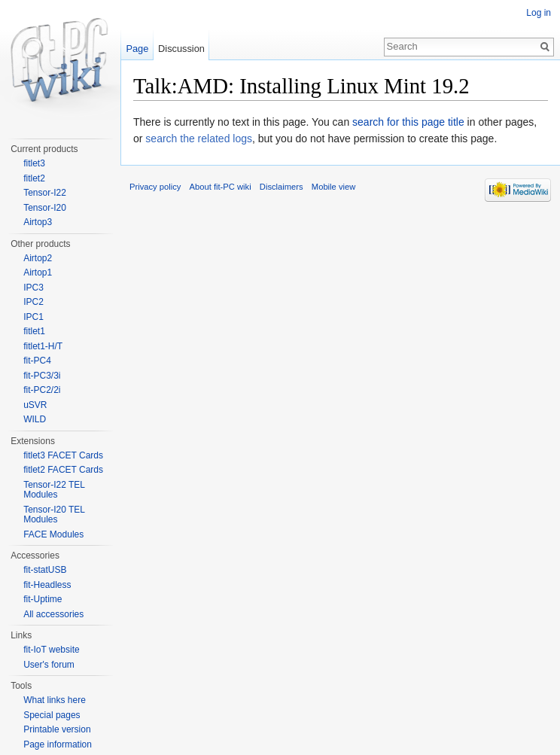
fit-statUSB (45, 570)
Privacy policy (155, 187)
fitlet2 (34, 178)
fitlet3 (34, 163)
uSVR (35, 405)
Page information (58, 744)
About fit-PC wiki (221, 187)
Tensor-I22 (45, 193)
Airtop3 (38, 222)
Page (137, 49)
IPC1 (33, 317)
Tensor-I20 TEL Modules (54, 515)
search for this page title (408, 122)
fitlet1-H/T (43, 346)
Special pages (52, 715)
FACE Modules (53, 534)
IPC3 (33, 288)
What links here (55, 700)
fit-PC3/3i (42, 376)
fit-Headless (47, 585)
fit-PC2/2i (42, 390)
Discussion (181, 49)
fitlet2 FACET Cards (63, 470)
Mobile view (333, 187)
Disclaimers (282, 187)
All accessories (53, 614)
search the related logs (199, 139)
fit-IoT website (51, 650)
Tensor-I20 (45, 208)
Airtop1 (38, 272)
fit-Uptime (43, 599)
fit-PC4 (37, 361)
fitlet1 (34, 331)
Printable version (57, 729)
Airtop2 (38, 258)
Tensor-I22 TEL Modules (54, 490)
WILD (35, 419)
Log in (539, 13)
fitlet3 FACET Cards (63, 455)
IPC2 (33, 302)
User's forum (49, 665)
